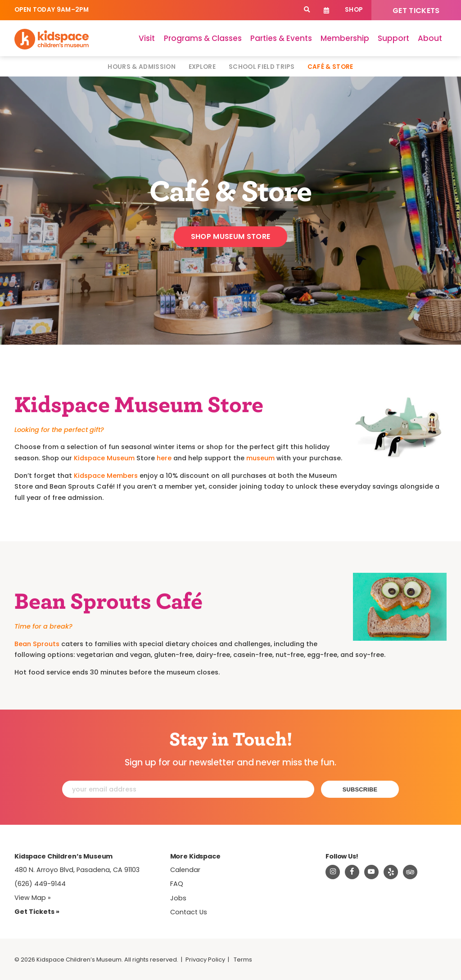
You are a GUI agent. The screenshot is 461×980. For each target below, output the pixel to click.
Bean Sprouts (37, 644)
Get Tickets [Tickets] (416, 11)
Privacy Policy (205, 960)
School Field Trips (262, 67)
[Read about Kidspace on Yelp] (391, 872)
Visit (147, 38)
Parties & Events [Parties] (281, 38)
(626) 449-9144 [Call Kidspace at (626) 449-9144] (40, 884)
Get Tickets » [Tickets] (37, 912)
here (164, 458)
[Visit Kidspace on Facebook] (352, 872)
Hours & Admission (142, 67)
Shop (354, 10)
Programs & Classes (203, 38)
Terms (243, 960)
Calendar (327, 10)
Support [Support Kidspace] (393, 38)
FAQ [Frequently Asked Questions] (177, 884)
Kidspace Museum (104, 458)
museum (260, 458)
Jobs (178, 898)
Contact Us (189, 912)
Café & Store (330, 67)
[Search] (307, 10)
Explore (202, 67)
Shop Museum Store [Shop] (230, 236)
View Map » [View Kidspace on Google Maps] (33, 898)
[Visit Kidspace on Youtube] (371, 872)
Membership (345, 38)
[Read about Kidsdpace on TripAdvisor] (410, 872)
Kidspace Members (106, 476)
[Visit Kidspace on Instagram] (333, 872)
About (430, 38)
